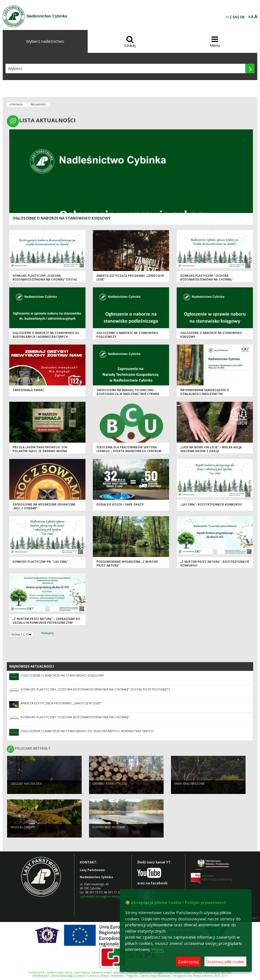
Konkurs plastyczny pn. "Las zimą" (40, 562)
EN (235, 17)
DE (242, 17)
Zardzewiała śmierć (28, 390)
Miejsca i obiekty (23, 827)
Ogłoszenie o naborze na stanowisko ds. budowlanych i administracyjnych (46, 335)
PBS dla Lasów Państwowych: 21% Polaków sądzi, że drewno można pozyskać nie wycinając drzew (40, 451)
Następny (48, 633)
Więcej (157, 949)
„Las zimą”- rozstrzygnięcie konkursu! (211, 504)
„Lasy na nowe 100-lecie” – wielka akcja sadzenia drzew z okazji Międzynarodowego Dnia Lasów (211, 451)
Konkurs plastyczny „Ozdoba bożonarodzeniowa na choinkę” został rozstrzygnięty (45, 280)
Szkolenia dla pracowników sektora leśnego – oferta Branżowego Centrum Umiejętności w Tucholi (129, 451)
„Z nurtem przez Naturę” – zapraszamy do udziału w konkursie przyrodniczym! (46, 621)
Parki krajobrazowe (189, 784)
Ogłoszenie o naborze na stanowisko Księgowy (62, 218)
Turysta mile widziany (109, 827)
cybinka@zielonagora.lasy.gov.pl (103, 896)
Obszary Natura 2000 (26, 784)
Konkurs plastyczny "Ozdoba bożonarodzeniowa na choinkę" (207, 278)
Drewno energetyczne (110, 784)
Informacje (16, 104)
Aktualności (38, 104)
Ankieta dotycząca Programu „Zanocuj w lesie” (61, 703)
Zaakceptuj (188, 961)
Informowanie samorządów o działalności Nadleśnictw (205, 392)
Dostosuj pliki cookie (225, 961)
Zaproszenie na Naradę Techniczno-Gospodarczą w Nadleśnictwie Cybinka (128, 392)
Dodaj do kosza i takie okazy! (120, 504)
